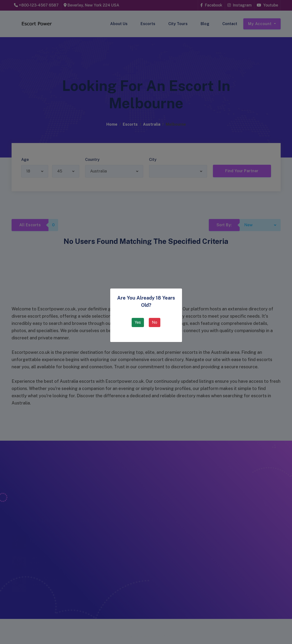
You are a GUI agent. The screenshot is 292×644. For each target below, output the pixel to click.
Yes (138, 322)
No (155, 322)
